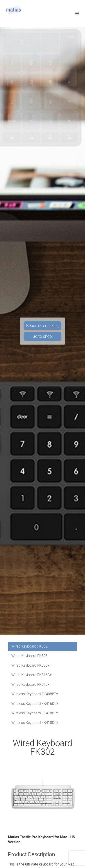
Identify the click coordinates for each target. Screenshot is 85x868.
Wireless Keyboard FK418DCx (35, 723)
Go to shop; (42, 336)
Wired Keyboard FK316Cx (32, 675)
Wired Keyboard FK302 (29, 646)
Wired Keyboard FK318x (30, 684)
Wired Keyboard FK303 (29, 656)
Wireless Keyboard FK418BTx (35, 713)
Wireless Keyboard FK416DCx (35, 704)
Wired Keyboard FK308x (30, 665)
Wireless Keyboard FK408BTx (35, 694)
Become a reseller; (43, 326)
